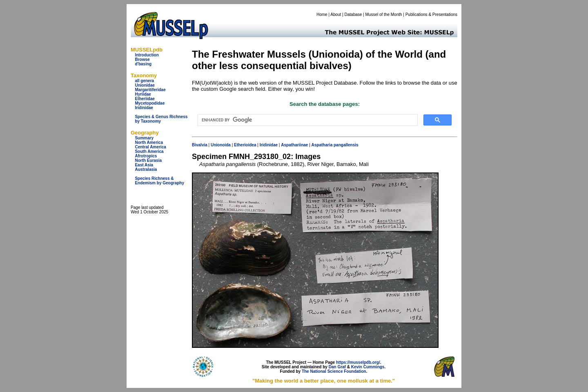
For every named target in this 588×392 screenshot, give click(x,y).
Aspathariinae (294, 145)
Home (322, 15)
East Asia (144, 165)
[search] (307, 120)
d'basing (143, 64)
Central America (150, 147)
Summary (144, 138)
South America (149, 151)
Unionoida (221, 145)
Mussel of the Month (384, 15)
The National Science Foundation (334, 371)
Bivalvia (200, 145)
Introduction (147, 55)
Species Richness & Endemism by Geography (159, 181)
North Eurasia (148, 160)
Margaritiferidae (150, 90)
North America (149, 142)
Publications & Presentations (431, 15)
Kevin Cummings (368, 367)
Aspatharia (322, 145)
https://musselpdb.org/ (358, 362)
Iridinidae (144, 108)
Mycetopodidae (150, 103)
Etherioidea (245, 145)
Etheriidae (145, 99)
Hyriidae (143, 94)
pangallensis (346, 145)
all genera (144, 81)
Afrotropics (146, 156)
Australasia (146, 169)
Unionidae (145, 85)
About (336, 15)
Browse (142, 59)
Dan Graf (337, 367)
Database (353, 15)
